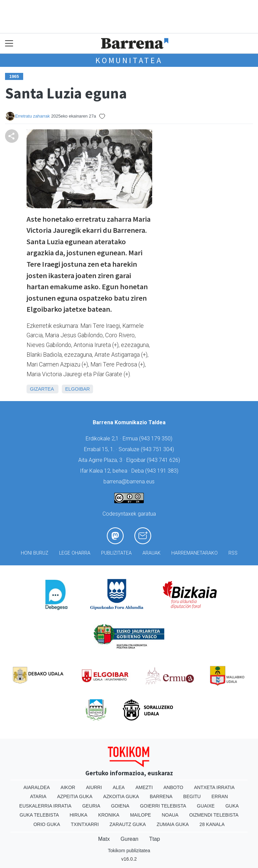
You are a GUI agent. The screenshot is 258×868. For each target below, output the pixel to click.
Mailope (140, 815)
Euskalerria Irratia (45, 806)
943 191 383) (163, 471)
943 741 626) (164, 460)
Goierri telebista (163, 806)
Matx (104, 839)
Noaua (170, 815)
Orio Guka (47, 824)
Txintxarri (85, 824)
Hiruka (78, 815)
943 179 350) (157, 439)
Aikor (68, 787)
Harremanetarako (195, 553)
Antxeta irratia (214, 787)
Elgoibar (78, 389)
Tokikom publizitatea (129, 851)
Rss (233, 553)
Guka (232, 806)
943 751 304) (158, 449)
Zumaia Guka (173, 824)
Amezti (144, 787)
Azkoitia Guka (121, 796)
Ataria (38, 796)
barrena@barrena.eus (129, 482)
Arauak (152, 553)
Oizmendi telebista (214, 815)
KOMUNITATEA (129, 60)
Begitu (192, 796)
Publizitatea (116, 553)
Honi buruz (35, 553)
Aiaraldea (37, 787)
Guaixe (206, 806)
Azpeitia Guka (75, 796)
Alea (119, 787)
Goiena (120, 806)
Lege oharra (75, 553)
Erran (220, 796)
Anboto (174, 787)
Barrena (161, 796)
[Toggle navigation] (9, 44)
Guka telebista (39, 815)
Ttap (155, 839)
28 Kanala (212, 824)
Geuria (91, 806)
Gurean (130, 839)
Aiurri (94, 787)
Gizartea (42, 389)
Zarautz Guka (128, 824)
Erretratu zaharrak (32, 116)
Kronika (109, 815)
